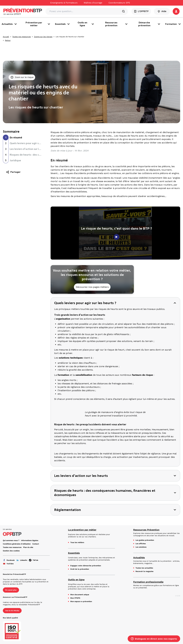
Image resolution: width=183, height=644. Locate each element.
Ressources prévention (117, 24)
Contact (36, 544)
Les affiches (141, 544)
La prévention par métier (82, 530)
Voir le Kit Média (12, 611)
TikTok (34, 560)
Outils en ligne (86, 24)
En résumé (16, 138)
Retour (8, 40)
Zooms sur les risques (43, 37)
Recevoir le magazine (144, 571)
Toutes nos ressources (22, 37)
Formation (173, 24)
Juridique (15, 160)
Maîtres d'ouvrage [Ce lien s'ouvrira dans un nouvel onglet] (93, 3)
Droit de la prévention (80, 569)
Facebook (9, 560)
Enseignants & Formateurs (64, 3)
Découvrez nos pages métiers (92, 287)
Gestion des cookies (11, 551)
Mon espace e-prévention (81, 601)
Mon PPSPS (75, 598)
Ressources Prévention (146, 530)
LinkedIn (22, 560)
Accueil (6, 37)
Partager (13, 172)
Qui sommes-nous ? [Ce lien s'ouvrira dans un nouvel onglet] (11, 540)
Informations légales (30, 540)
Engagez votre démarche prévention (86, 566)
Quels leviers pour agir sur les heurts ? (32, 143)
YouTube (8, 564)
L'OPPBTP (141, 11)
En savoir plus (11, 590)
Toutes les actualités (144, 568)
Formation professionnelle (148, 582)
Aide (162, 11)
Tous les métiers (77, 542)
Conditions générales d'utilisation (17, 544)
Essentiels (63, 24)
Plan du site (28, 547)
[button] (176, 11)
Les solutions (141, 547)
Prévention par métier (38, 24)
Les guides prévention (145, 540)
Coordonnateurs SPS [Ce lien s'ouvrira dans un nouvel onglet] (119, 3)
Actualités (10, 24)
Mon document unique (80, 595)
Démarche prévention (149, 24)
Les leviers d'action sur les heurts (30, 149)
